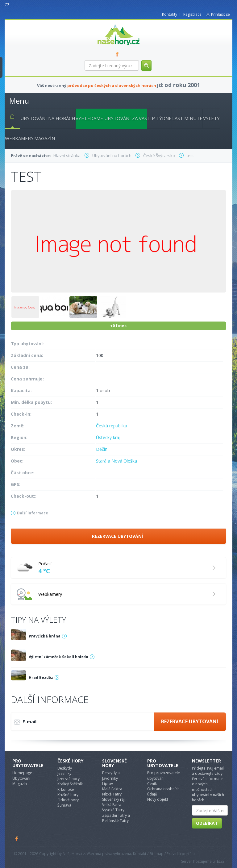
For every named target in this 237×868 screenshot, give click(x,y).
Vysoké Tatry (113, 810)
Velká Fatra (112, 805)
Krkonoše (66, 789)
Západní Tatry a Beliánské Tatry (116, 818)
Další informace (33, 513)
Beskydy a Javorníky (111, 775)
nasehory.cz (107, 24)
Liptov (108, 784)
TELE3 (220, 861)
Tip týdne (159, 118)
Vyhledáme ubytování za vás (111, 118)
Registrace (192, 14)
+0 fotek (118, 326)
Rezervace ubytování (117, 536)
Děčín (102, 449)
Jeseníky (64, 773)
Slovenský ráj (113, 799)
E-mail (25, 722)
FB (118, 54)
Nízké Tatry (112, 794)
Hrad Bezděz (41, 677)
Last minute (187, 118)
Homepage (22, 773)
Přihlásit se (220, 14)
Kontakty (170, 14)
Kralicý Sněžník (70, 784)
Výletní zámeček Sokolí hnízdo (58, 657)
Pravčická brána (45, 636)
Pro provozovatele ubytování (164, 775)
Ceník (152, 784)
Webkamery (19, 138)
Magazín (45, 138)
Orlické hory (68, 800)
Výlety (211, 118)
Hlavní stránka (10, 118)
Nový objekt (158, 799)
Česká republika (112, 426)
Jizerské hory (69, 779)
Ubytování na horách (48, 118)
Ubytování (21, 778)
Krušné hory (68, 795)
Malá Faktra (112, 789)
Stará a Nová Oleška (116, 461)
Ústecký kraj (108, 437)
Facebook (17, 839)
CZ (7, 5)
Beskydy (65, 768)
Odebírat (207, 823)
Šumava (64, 805)
